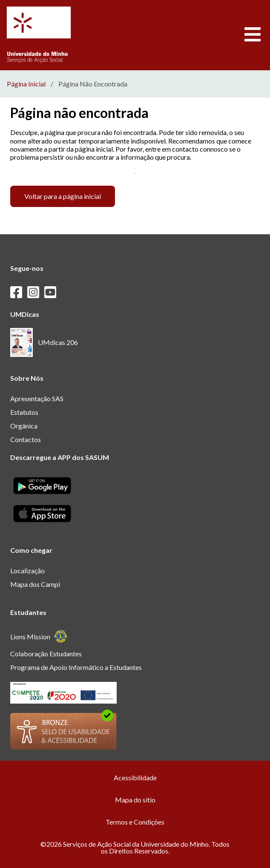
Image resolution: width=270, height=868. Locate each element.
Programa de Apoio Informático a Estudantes (76, 667)
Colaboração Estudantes (46, 654)
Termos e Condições (135, 822)
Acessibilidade (135, 777)
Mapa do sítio (135, 800)
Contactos (26, 439)
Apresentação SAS (37, 398)
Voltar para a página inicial (63, 196)
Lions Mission (39, 637)
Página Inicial (26, 84)
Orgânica (24, 426)
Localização (27, 571)
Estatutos (24, 412)
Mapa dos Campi (35, 584)
